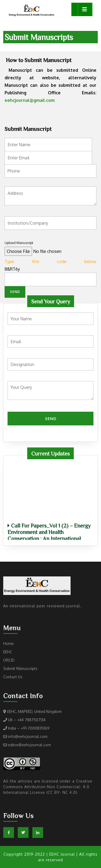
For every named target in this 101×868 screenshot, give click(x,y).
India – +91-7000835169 (29, 728)
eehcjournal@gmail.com (30, 100)
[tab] (85, 9)
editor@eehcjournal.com (29, 745)
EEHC (8, 652)
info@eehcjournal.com (28, 736)
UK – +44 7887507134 (27, 720)
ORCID (9, 660)
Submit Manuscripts (20, 668)
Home (8, 643)
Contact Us (13, 677)
